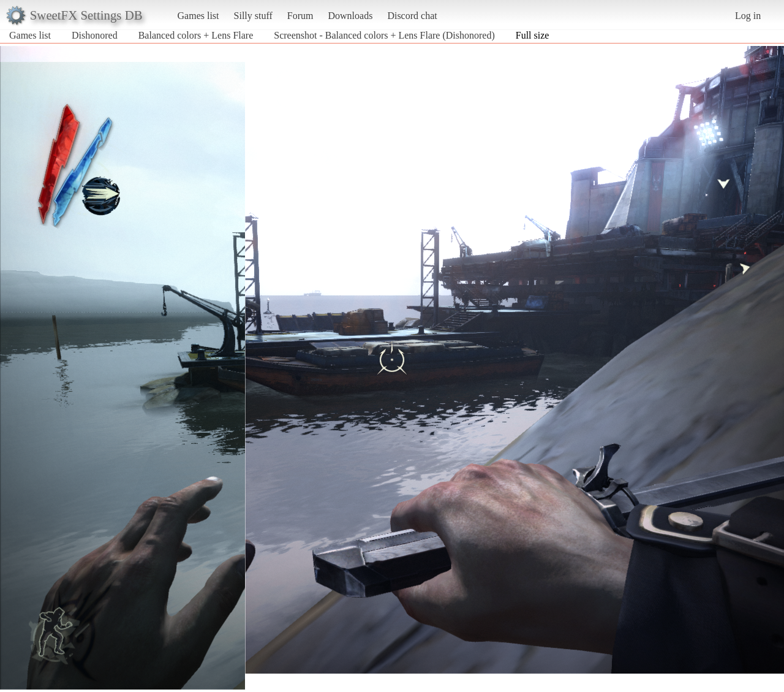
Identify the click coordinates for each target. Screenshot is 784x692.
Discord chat (412, 16)
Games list (198, 16)
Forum (300, 16)
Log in (748, 16)
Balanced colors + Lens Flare (196, 35)
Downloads (350, 16)
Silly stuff (253, 16)
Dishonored (95, 35)
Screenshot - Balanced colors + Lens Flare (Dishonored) (384, 35)
